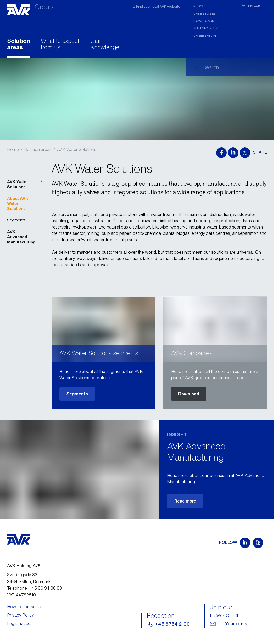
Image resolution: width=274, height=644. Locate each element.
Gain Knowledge (105, 44)
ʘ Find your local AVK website (156, 6)
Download (189, 394)
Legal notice (19, 623)
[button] (26, 184)
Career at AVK (205, 35)
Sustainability (206, 28)
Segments (77, 394)
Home (13, 149)
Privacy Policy (20, 615)
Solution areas (19, 44)
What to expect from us (60, 44)
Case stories (205, 13)
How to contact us (25, 607)
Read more (185, 501)
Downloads (204, 21)
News (198, 6)
